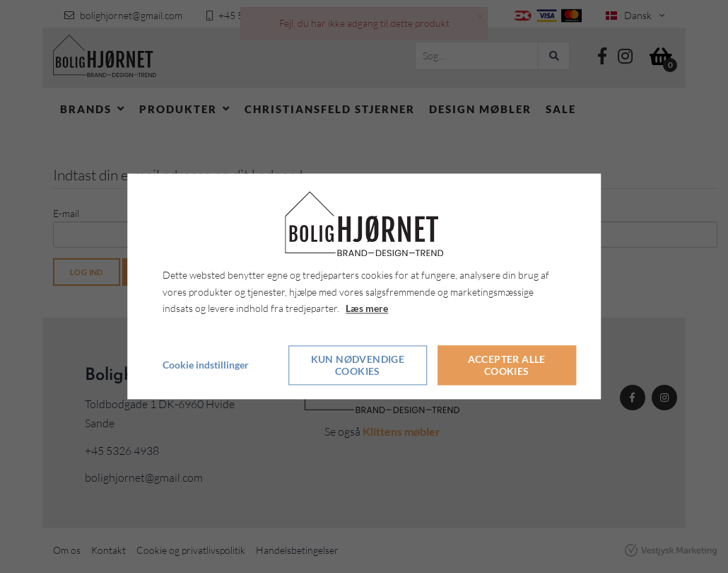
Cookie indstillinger (206, 365)
